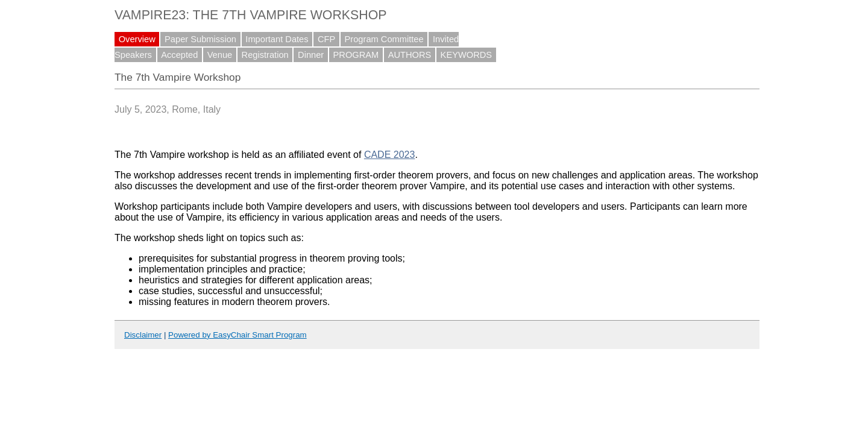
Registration (265, 55)
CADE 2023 (390, 155)
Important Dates (277, 39)
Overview (137, 39)
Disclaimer (143, 335)
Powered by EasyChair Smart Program (237, 335)
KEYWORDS (467, 55)
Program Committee (384, 39)
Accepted (179, 55)
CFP (326, 39)
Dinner (311, 55)
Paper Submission (200, 39)
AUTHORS (410, 55)
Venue (220, 55)
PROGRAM (356, 55)
